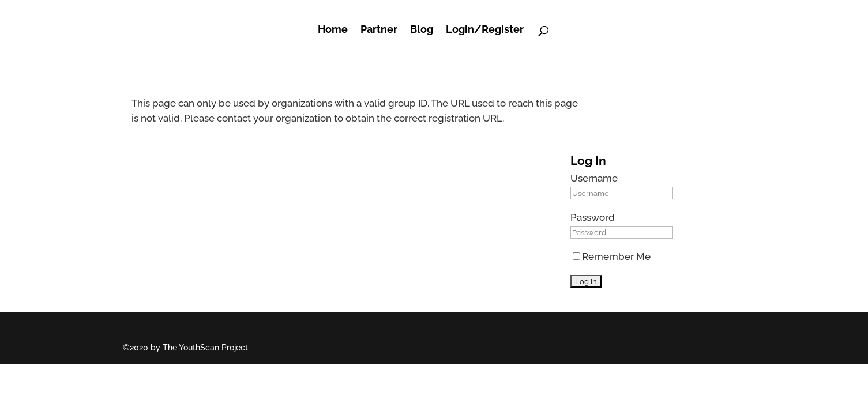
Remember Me (612, 256)
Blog (422, 29)
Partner (379, 29)
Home (333, 29)
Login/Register (485, 29)
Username (594, 178)
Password (593, 217)
